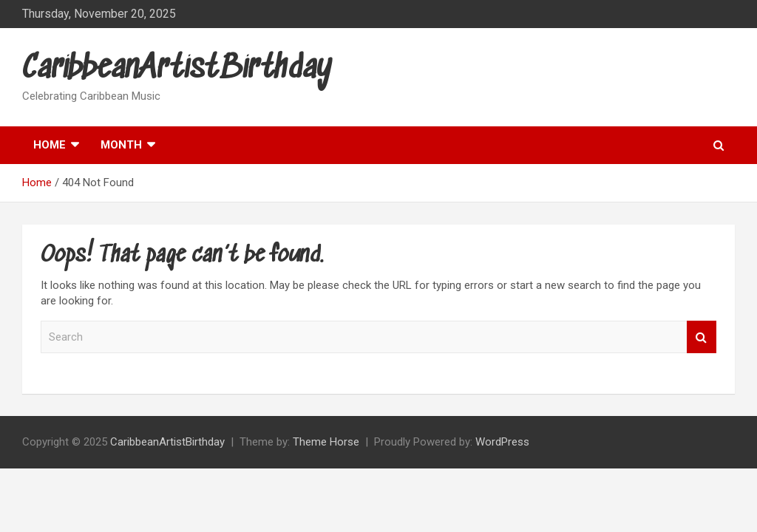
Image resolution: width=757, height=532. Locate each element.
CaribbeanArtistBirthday (177, 69)
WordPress (502, 442)
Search (702, 337)
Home (50, 145)
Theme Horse (326, 442)
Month (121, 145)
